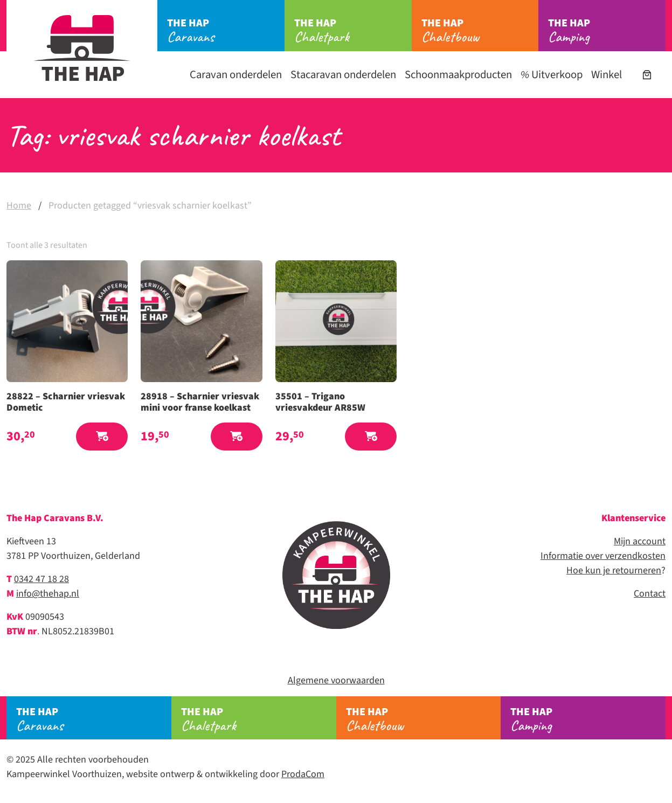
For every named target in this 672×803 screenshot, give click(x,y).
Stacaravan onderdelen (343, 75)
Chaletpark (353, 31)
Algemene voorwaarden (336, 680)
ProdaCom (303, 774)
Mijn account (640, 541)
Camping (607, 31)
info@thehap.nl (48, 594)
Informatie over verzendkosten (603, 556)
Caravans (226, 31)
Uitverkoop (552, 75)
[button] (102, 437)
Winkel (607, 75)
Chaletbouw (480, 31)
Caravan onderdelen (236, 75)
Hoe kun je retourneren (614, 570)
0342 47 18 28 (41, 579)
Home (19, 206)
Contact (650, 594)
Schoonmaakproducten (458, 75)
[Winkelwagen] (647, 75)
